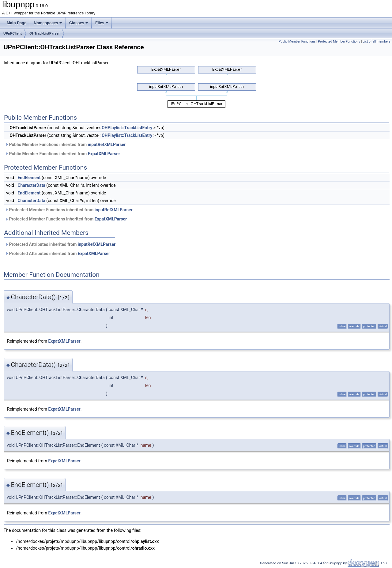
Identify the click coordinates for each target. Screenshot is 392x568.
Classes (79, 23)
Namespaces (48, 23)
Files (102, 23)
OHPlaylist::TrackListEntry (127, 128)
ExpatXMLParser (104, 154)
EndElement (29, 178)
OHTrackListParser (45, 33)
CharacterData (31, 185)
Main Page (17, 23)
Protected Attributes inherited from (60, 244)
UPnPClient (13, 33)
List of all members (377, 41)
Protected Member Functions (339, 41)
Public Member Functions (297, 41)
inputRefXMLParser (107, 145)
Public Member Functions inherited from (65, 145)
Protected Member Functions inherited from (69, 210)
